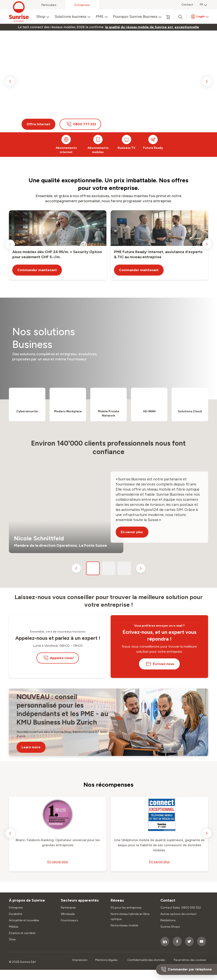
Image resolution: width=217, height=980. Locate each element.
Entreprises (82, 5)
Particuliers (49, 5)
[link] (152, 27)
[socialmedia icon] (165, 941)
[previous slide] (10, 81)
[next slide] (207, 81)
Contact (187, 5)
